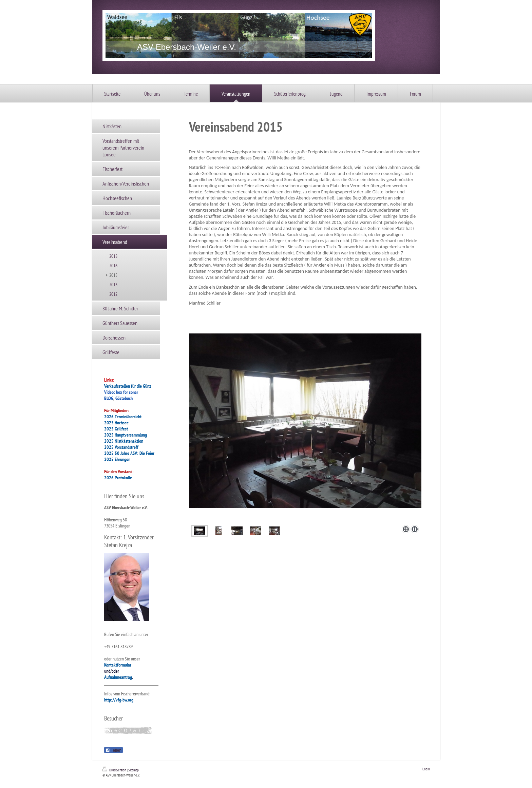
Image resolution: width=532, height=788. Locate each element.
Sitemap (134, 770)
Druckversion (115, 770)
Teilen (113, 750)
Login (426, 769)
